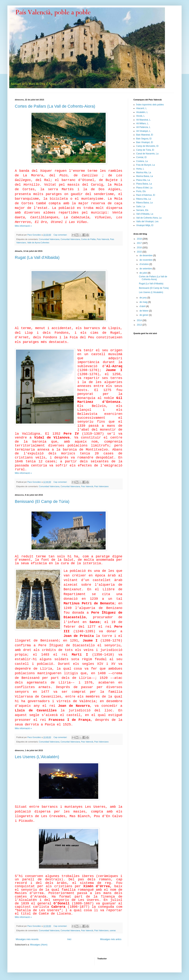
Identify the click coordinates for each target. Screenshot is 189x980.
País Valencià (103, 239)
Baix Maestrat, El (145, 135)
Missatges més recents (27, 939)
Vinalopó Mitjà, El (145, 225)
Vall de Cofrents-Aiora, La (149, 218)
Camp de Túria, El (145, 150)
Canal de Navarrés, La (147, 154)
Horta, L (140, 169)
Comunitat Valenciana (70, 239)
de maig (144, 302)
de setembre (146, 269)
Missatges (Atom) (39, 945)
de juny (143, 298)
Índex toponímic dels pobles (150, 105)
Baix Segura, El (144, 139)
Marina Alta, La (144, 172)
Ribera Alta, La (144, 199)
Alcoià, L (140, 116)
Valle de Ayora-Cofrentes (38, 243)
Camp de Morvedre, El (147, 146)
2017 (140, 243)
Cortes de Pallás (88, 239)
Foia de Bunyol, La (145, 165)
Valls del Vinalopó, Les (147, 221)
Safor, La (141, 207)
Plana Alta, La (143, 180)
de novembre (146, 260)
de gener (144, 315)
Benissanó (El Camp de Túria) (42, 501)
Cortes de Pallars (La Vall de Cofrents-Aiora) (55, 106)
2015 (140, 252)
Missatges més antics (111, 939)
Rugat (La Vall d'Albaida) (37, 257)
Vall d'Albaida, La (145, 214)
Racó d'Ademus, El (146, 195)
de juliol (144, 273)
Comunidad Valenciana (49, 239)
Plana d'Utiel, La (144, 188)
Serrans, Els (142, 210)
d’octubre (144, 264)
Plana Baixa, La (144, 184)
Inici (69, 939)
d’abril (143, 306)
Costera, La (142, 161)
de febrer (144, 311)
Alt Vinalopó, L (143, 131)
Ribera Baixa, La (144, 203)
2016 (140, 248)
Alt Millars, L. (143, 123)
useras (113, 930)
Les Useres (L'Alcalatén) (37, 757)
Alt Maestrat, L (143, 120)
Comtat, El (141, 157)
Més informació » (23, 226)
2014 (140, 320)
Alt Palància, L (143, 127)
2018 (140, 239)
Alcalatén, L (142, 112)
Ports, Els (141, 191)
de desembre (146, 255)
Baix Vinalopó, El (145, 142)
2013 (140, 325)
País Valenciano (101, 486)
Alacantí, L (141, 108)
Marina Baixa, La (145, 176)
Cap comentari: (61, 235)
